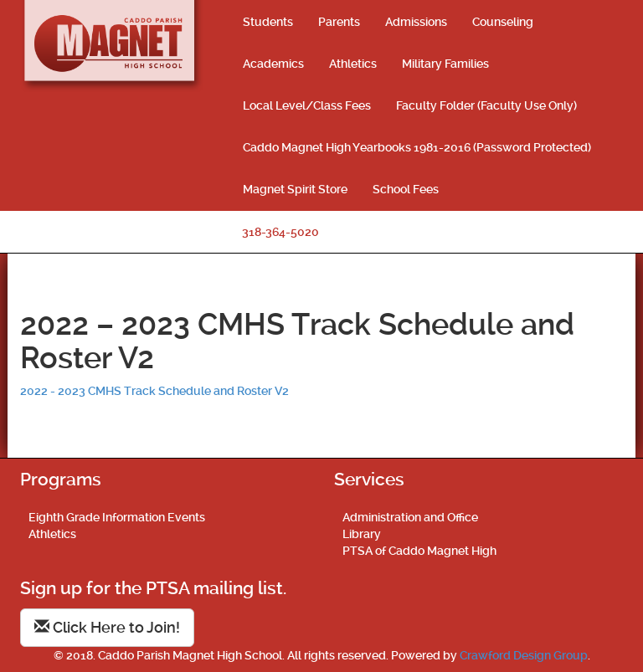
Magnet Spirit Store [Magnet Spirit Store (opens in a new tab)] (295, 189)
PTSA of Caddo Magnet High (419, 551)
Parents (339, 22)
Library (362, 534)
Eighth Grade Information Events (117, 517)
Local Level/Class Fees (307, 105)
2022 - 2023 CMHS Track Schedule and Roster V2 (154, 391)
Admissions (416, 22)
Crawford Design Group (524, 655)
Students (268, 22)
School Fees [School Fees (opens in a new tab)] (406, 189)
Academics (273, 64)
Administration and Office (410, 517)
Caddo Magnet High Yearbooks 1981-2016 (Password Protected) (417, 147)
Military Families (445, 64)
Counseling (503, 22)
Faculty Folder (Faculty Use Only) (486, 105)
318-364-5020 (280, 232)
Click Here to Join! (107, 627)
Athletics (353, 64)
